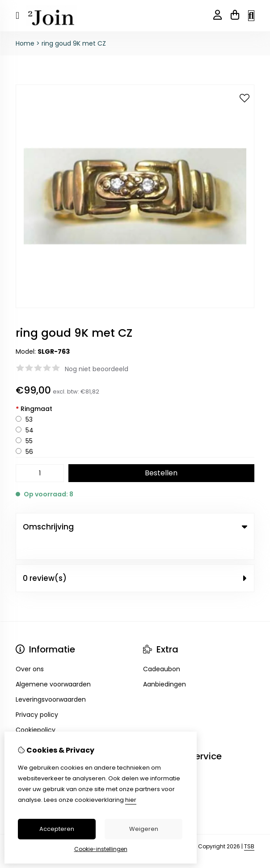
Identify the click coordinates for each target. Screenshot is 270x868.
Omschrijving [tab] (135, 527)
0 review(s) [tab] (135, 559)
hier (131, 800)
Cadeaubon (162, 650)
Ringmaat (34, 409)
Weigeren (144, 829)
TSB (249, 827)
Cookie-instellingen (101, 849)
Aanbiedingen (165, 665)
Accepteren (57, 829)
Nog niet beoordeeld (97, 369)
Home (25, 43)
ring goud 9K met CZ (74, 43)
